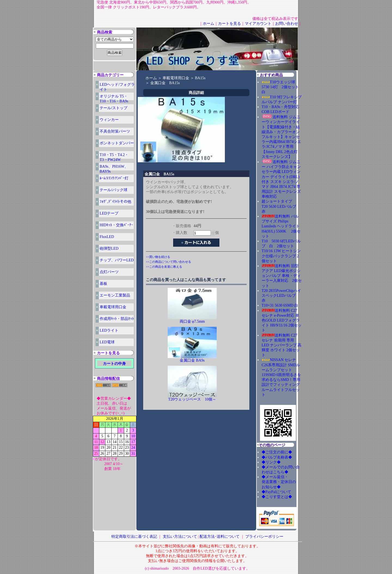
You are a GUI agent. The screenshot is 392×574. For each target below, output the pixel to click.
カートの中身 (114, 364)
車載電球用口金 (113, 307)
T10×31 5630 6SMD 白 (280, 305)
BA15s (200, 78)
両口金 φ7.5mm (192, 321)
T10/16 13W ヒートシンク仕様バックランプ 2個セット (281, 256)
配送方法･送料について (220, 537)
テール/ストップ (114, 108)
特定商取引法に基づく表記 (134, 537)
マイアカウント (258, 24)
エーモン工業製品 (115, 295)
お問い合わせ (287, 24)
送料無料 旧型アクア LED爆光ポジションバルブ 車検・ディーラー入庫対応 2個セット (282, 276)
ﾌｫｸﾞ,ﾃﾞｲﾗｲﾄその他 (115, 202)
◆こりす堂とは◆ (277, 497)
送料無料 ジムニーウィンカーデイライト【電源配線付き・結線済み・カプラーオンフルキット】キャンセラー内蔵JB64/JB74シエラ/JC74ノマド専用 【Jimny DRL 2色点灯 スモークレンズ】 (281, 137)
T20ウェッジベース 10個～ (192, 399)
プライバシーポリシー (264, 537)
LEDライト (109, 330)
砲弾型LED (109, 248)
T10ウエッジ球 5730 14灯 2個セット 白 (282, 87)
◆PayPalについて (276, 492)
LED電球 (107, 342)
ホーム (209, 24)
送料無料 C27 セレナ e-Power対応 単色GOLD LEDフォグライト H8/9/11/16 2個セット (282, 320)
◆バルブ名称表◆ (277, 457)
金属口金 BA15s (165, 83)
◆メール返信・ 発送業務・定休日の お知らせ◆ (284, 482)
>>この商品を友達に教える (164, 267)
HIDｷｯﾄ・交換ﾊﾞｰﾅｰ (116, 225)
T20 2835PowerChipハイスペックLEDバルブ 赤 (281, 296)
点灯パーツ (109, 272)
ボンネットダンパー (117, 143)
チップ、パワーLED (117, 260)
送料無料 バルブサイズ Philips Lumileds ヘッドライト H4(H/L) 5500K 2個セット (281, 226)
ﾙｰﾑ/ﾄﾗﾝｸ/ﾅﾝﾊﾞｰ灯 (114, 178)
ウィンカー (109, 120)
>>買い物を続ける (158, 257)
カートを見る (229, 24)
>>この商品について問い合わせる (169, 262)
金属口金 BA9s (192, 360)
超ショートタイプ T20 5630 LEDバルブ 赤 (281, 206)
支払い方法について (180, 537)
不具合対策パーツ (115, 131)
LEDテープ (109, 213)
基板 (103, 284)
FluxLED (107, 237)
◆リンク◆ (271, 462)
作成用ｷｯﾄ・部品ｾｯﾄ (117, 319)
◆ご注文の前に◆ (277, 452)
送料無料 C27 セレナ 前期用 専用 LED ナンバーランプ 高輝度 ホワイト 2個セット (281, 345)
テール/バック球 (114, 190)
